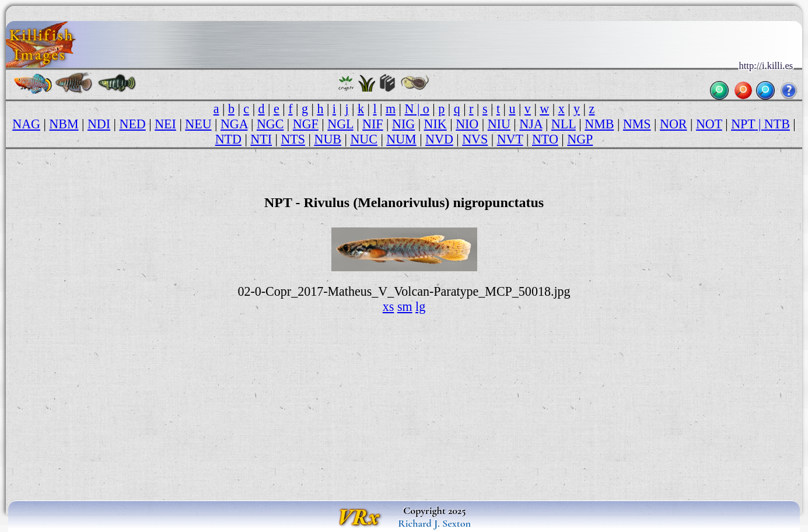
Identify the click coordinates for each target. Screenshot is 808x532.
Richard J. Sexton (434, 523)
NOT (709, 124)
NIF (372, 124)
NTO (545, 139)
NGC (270, 124)
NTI (261, 139)
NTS (293, 139)
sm (405, 307)
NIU (499, 124)
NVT (510, 139)
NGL (340, 124)
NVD (439, 139)
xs (389, 307)
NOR (673, 124)
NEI (165, 124)
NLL (564, 124)
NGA (234, 124)
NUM (401, 139)
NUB (327, 139)
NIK (436, 124)
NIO (467, 124)
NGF (306, 124)
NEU (198, 124)
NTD (228, 139)
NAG (26, 124)
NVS (475, 139)
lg (420, 307)
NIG (403, 124)
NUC (363, 139)
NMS (637, 124)
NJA (531, 124)
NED (133, 124)
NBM (64, 124)
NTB (777, 124)
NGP (580, 139)
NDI (99, 124)
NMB (599, 124)
